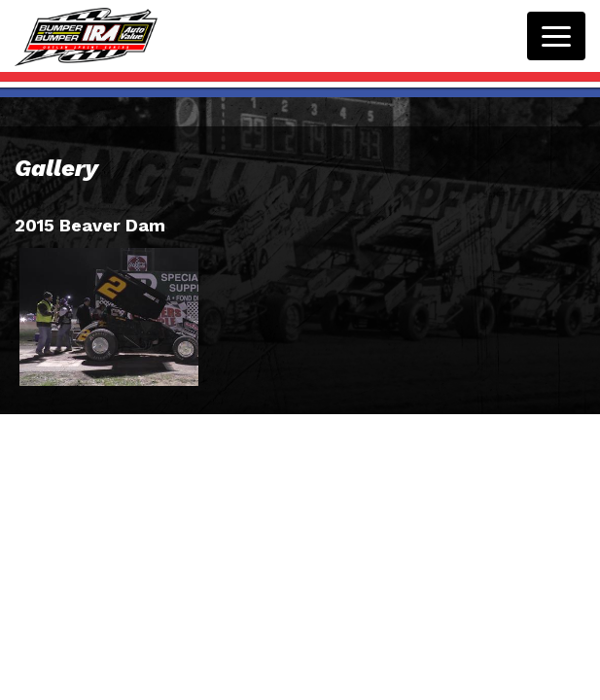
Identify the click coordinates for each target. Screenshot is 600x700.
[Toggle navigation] (556, 36)
